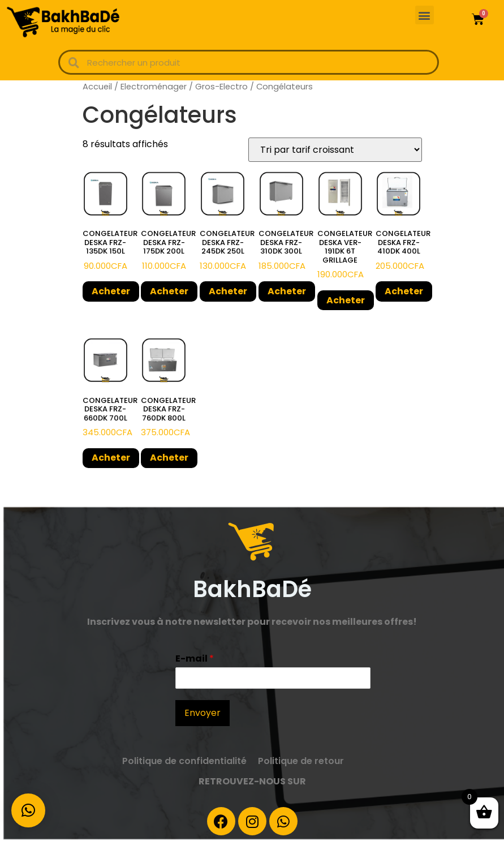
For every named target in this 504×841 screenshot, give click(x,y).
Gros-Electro (221, 87)
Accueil (97, 87)
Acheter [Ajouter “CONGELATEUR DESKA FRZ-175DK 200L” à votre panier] (169, 291)
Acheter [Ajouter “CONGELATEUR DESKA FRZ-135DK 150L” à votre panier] (111, 291)
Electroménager (154, 87)
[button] (425, 15)
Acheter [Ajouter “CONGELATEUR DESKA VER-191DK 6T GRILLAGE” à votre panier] (346, 300)
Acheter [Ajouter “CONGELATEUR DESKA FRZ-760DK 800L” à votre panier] (169, 458)
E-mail (195, 659)
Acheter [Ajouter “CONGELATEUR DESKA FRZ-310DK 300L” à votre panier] (287, 291)
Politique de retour (301, 761)
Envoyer (203, 713)
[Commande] (335, 150)
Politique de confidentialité (184, 761)
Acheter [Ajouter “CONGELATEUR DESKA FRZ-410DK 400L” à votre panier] (404, 291)
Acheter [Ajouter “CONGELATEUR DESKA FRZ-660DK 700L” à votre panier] (111, 458)
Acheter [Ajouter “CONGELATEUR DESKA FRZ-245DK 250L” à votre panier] (228, 291)
